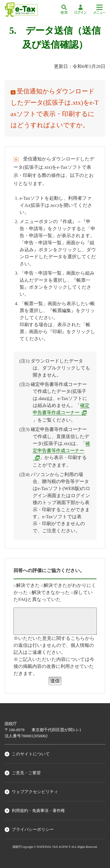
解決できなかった (49, 592)
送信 (55, 681)
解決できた (27, 585)
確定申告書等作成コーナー (61, 447)
